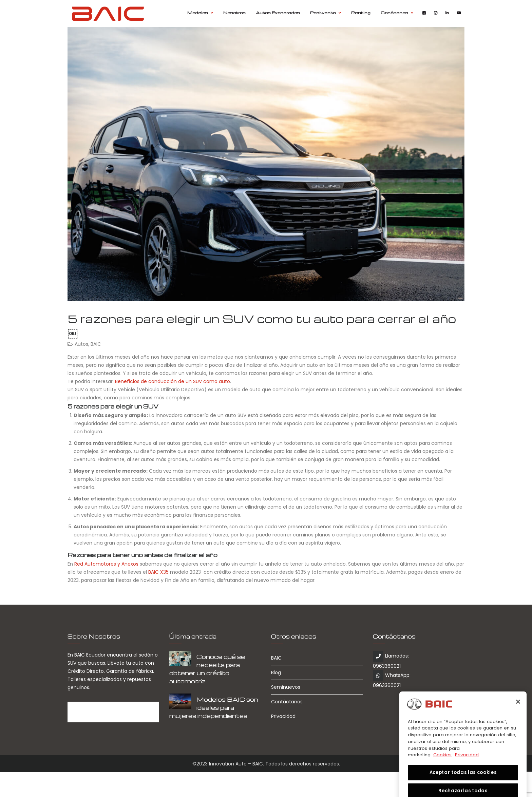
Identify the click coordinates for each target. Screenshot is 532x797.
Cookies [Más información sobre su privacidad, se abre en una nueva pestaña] (442, 767)
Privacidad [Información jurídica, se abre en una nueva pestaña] (467, 767)
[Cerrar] (518, 713)
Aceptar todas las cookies (463, 784)
